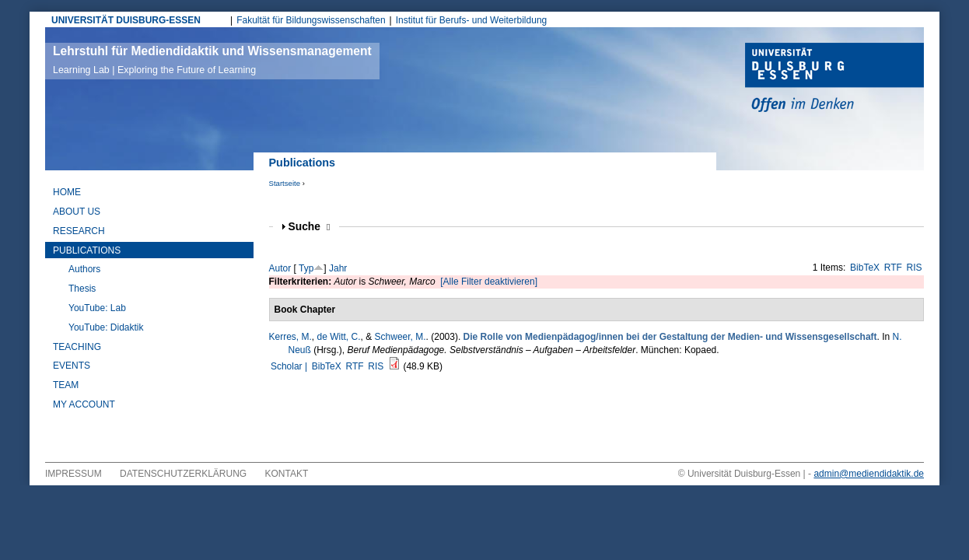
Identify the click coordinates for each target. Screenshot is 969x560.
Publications (87, 250)
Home (67, 192)
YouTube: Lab (97, 308)
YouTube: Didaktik (106, 327)
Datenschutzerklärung (183, 474)
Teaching (77, 347)
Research (79, 231)
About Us (77, 212)
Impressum (73, 474)
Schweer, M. (401, 337)
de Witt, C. (339, 337)
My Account (84, 404)
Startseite (285, 183)
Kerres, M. (290, 337)
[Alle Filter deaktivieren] (489, 282)
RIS (915, 268)
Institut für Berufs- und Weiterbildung (472, 20)
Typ (306, 268)
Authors (84, 269)
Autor (280, 268)
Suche (310, 227)
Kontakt (287, 474)
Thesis (82, 289)
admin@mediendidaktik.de (869, 474)
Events (72, 366)
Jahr (338, 268)
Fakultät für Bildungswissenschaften (311, 20)
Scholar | (290, 366)
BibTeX (865, 268)
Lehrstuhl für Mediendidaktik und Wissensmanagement (212, 60)
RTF (893, 268)
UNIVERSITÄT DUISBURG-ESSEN (126, 20)
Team (66, 385)
